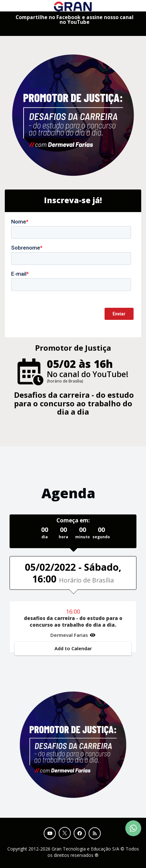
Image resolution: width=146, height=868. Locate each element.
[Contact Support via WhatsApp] (133, 828)
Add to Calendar (73, 648)
